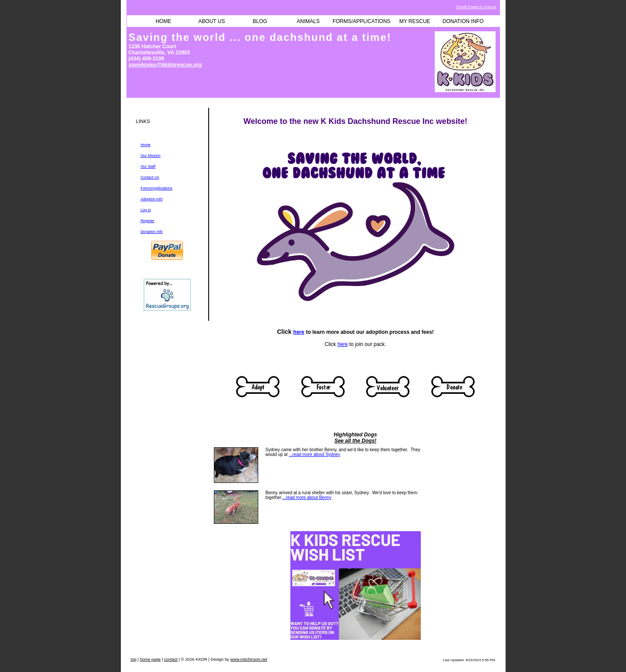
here (299, 332)
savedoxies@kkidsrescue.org (165, 65)
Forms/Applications (156, 188)
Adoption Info (152, 199)
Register (147, 221)
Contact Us (150, 177)
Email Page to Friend (476, 7)
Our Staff (148, 166)
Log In (146, 210)
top (134, 659)
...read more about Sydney (314, 454)
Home (145, 145)
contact (171, 659)
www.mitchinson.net (249, 659)
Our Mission (150, 156)
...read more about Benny (307, 497)
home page (150, 659)
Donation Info (152, 232)
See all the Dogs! (355, 441)
